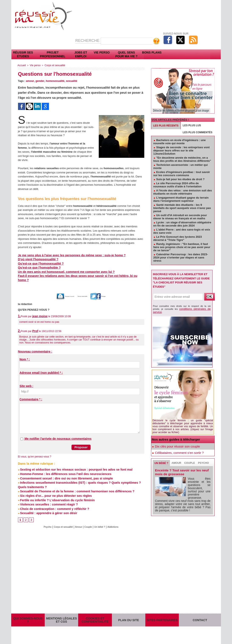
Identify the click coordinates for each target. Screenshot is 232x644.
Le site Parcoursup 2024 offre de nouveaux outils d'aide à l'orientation (178, 185)
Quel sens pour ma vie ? (126, 54)
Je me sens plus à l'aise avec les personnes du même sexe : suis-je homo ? (67, 255)
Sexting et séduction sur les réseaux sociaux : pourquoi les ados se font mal (73, 465)
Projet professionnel (53, 54)
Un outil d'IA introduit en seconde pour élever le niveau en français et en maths (180, 217)
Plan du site (129, 616)
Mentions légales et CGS (61, 616)
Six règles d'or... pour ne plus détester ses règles (53, 489)
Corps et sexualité (52, 65)
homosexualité (54, 81)
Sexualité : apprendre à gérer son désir (47, 506)
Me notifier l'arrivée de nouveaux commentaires (58, 434)
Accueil (21, 65)
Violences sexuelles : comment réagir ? (47, 498)
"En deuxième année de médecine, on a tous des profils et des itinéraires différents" (182, 159)
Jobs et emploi (81, 54)
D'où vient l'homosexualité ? (37, 259)
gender (39, 81)
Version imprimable (85, 292)
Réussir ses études (23, 54)
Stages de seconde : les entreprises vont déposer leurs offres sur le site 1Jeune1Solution (182, 150)
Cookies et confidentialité (95, 616)
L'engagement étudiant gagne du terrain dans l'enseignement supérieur (181, 199)
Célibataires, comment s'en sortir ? (177, 450)
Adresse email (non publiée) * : (41, 368)
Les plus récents (166, 126)
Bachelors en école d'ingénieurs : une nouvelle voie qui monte (180, 142)
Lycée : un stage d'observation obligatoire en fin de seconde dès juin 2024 (182, 224)
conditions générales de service (192, 309)
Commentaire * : (31, 395)
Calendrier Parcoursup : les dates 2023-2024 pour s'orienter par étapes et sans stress (181, 257)
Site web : (26, 381)
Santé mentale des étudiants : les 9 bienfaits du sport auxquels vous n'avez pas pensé (182, 208)
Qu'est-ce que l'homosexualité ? (39, 263)
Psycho (44, 520)
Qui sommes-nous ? (28, 616)
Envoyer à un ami (55, 292)
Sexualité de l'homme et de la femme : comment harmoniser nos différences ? (74, 485)
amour (30, 81)
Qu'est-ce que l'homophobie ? (38, 267)
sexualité (69, 81)
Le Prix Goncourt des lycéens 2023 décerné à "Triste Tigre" (178, 238)
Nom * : (25, 355)
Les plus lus (192, 125)
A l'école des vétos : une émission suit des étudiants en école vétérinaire (183, 192)
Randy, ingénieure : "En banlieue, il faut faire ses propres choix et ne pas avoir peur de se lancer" (182, 247)
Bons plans (152, 52)
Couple (89, 520)
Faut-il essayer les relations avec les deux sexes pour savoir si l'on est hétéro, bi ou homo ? (78, 275)
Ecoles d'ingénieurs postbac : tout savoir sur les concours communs (182, 174)
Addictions (117, 520)
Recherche (88, 41)
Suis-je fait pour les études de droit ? (180, 179)
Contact (200, 616)
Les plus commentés (197, 132)
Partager (112, 292)
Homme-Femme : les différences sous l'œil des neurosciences (63, 469)
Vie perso (102, 52)
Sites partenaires (162, 616)
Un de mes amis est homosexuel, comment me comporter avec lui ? (62, 271)
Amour (78, 520)
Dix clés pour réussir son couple (175, 443)
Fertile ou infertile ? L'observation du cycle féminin (55, 494)
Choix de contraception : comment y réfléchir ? (52, 502)
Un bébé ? (102, 520)
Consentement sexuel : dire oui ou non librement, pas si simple (64, 473)
